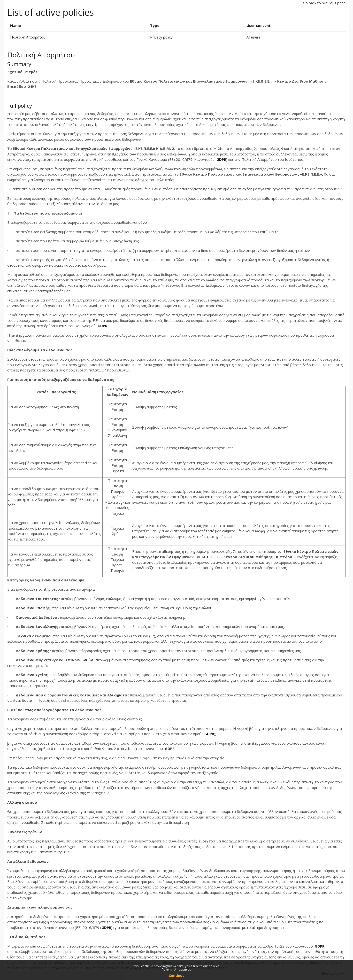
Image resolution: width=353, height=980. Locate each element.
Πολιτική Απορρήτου (28, 37)
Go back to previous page (324, 3)
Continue (177, 976)
